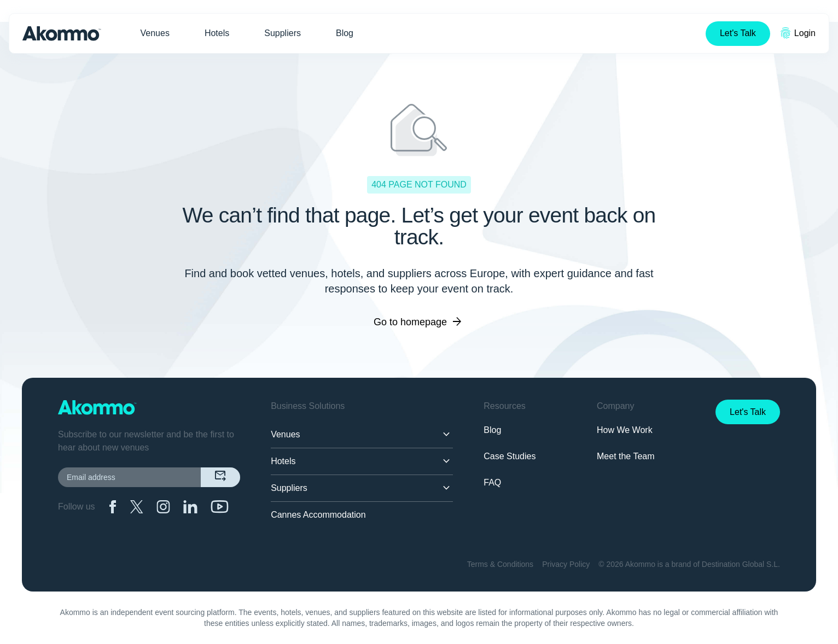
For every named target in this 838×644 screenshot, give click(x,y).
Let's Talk (738, 33)
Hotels (217, 33)
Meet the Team (626, 456)
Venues (155, 33)
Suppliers (283, 33)
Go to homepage (419, 322)
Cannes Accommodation (318, 515)
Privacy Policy (566, 564)
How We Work (625, 430)
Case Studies (510, 456)
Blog (345, 33)
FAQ (492, 482)
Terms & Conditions (500, 564)
